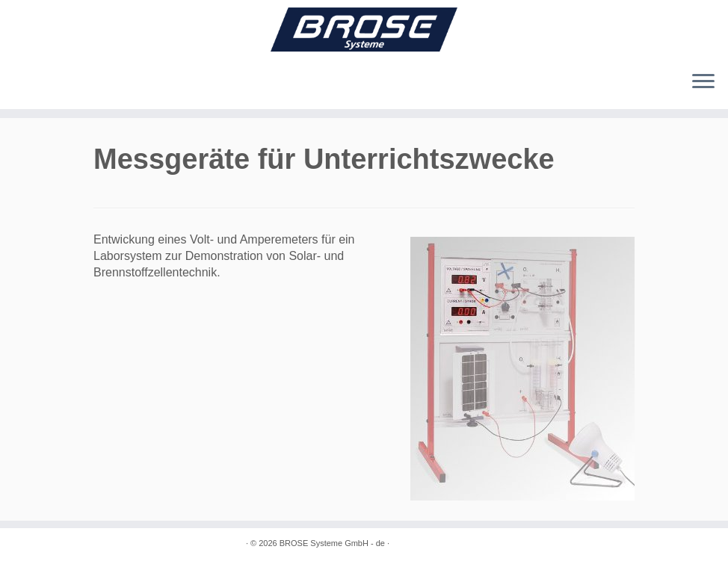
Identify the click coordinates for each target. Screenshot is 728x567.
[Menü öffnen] (703, 82)
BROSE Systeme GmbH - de (332, 543)
